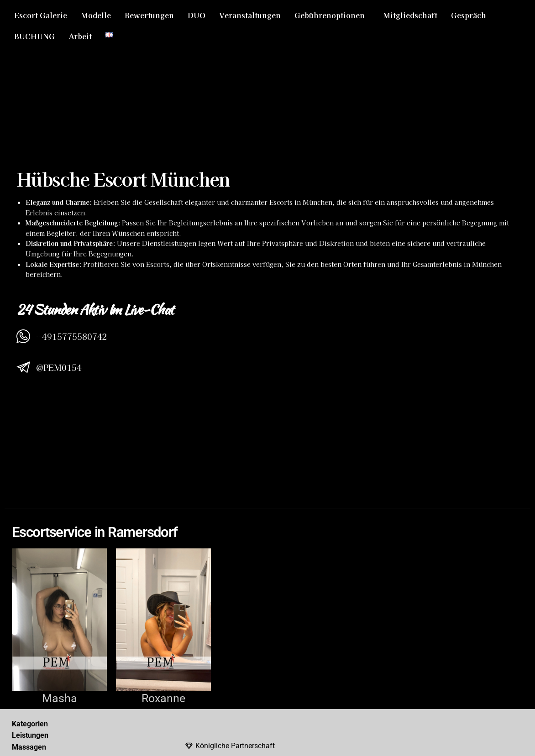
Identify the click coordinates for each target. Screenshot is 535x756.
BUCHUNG (34, 36)
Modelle (96, 15)
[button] (332, 15)
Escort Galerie (41, 15)
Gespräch (469, 15)
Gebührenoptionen (330, 15)
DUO (197, 15)
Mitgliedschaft (410, 15)
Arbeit (80, 36)
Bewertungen (149, 15)
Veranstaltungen (250, 15)
